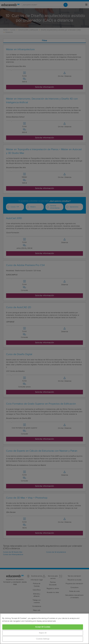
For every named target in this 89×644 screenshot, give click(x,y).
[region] (44, 629)
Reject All (43, 633)
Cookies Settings (43, 639)
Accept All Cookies (43, 627)
